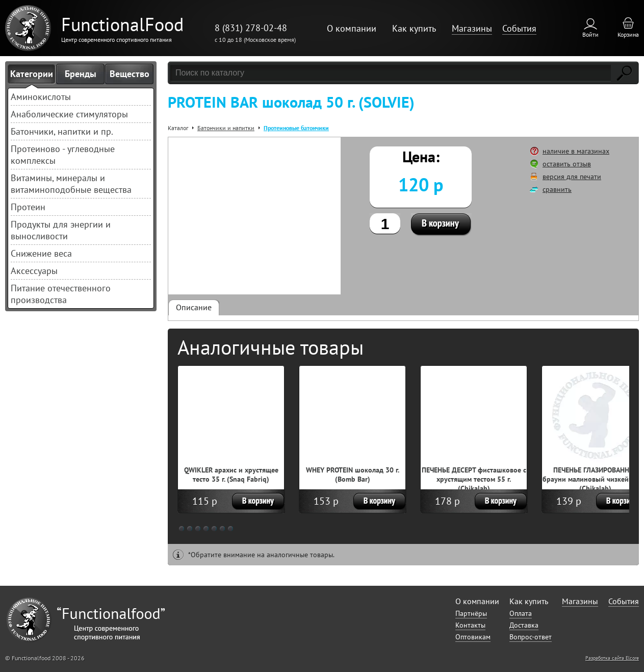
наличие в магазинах (576, 151)
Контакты (470, 625)
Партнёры (471, 613)
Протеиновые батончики (296, 128)
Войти (590, 34)
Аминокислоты (41, 97)
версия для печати (572, 177)
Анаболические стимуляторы (69, 114)
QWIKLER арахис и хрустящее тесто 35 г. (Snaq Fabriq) (231, 475)
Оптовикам (473, 637)
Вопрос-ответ (531, 637)
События (519, 28)
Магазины (472, 28)
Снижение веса (41, 253)
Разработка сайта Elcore (612, 658)
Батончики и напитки (226, 128)
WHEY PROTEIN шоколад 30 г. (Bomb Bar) (353, 475)
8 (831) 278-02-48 (251, 28)
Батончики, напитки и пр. (62, 131)
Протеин (28, 207)
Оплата (521, 613)
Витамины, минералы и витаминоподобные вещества (71, 184)
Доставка (524, 625)
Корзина (628, 34)
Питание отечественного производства (61, 294)
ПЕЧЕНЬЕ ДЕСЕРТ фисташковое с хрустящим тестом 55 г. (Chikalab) (474, 479)
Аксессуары (34, 271)
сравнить (557, 189)
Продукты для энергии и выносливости (61, 230)
